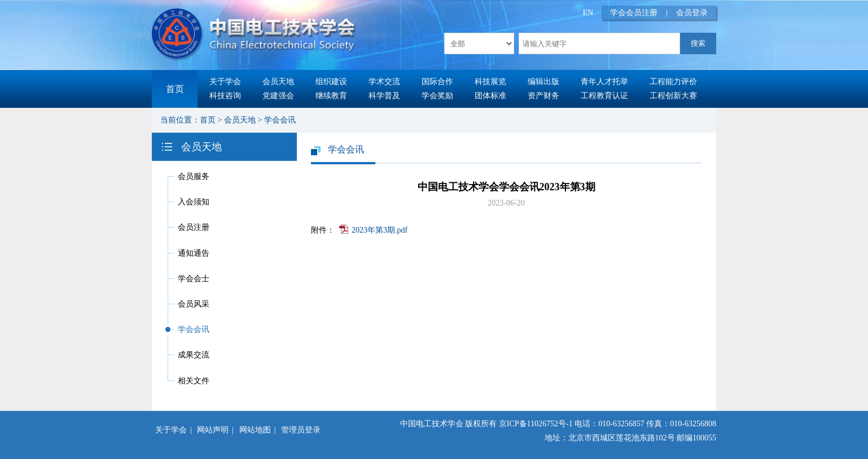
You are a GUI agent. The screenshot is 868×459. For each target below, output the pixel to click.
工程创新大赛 (673, 96)
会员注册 (194, 227)
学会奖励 (437, 96)
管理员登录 (301, 430)
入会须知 (194, 202)
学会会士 (194, 279)
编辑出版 (543, 82)
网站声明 (213, 430)
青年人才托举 (604, 82)
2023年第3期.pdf (380, 230)
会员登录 (692, 13)
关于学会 (225, 82)
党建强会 (278, 96)
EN (588, 13)
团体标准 (490, 96)
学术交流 (384, 82)
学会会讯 (280, 120)
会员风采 (194, 304)
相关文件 (194, 381)
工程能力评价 (673, 82)
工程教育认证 (604, 96)
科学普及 (384, 96)
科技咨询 (225, 96)
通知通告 (194, 253)
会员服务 (194, 176)
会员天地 (278, 82)
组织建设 (331, 82)
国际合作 (437, 82)
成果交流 (194, 355)
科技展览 (490, 82)
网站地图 (255, 430)
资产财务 (543, 96)
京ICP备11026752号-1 (536, 424)
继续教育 (331, 96)
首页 (175, 89)
